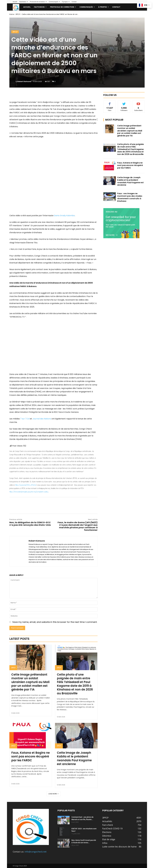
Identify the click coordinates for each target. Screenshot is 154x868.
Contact (74, 2)
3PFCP (18, 14)
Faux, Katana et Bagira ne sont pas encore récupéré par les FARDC (30, 756)
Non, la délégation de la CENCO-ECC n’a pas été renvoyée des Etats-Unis (30, 524)
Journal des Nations (42, 419)
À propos (66, 2)
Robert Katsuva (24, 81)
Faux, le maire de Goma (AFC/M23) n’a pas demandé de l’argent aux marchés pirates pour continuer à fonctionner (78, 526)
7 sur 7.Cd (25, 419)
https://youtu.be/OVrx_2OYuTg (26, 485)
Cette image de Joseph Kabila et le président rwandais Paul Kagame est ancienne (74, 758)
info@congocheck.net (36, 852)
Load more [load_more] (54, 794)
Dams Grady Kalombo (64, 216)
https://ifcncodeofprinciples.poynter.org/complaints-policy (29, 492)
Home (12, 14)
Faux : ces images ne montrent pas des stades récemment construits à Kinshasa (130, 197)
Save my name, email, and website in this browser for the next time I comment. (55, 622)
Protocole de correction (38, 2)
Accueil (15, 2)
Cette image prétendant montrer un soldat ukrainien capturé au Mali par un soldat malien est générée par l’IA (30, 682)
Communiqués (54, 2)
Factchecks (24, 2)
